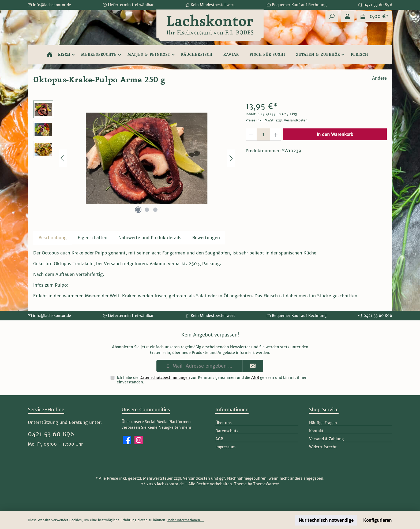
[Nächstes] (231, 158)
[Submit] (253, 366)
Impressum (225, 447)
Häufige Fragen (323, 423)
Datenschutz (227, 431)
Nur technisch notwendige (326, 520)
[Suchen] (332, 16)
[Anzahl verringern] (251, 135)
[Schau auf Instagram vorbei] (139, 440)
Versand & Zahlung (326, 439)
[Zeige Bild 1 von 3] (138, 210)
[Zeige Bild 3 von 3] (155, 210)
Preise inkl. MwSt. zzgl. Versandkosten (277, 120)
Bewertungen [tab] (206, 238)
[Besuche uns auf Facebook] (127, 440)
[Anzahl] (263, 135)
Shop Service (324, 410)
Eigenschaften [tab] (93, 238)
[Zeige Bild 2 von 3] (147, 210)
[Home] (50, 55)
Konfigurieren (377, 520)
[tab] (53, 238)
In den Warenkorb (335, 134)
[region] (134, 158)
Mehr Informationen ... (186, 520)
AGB (255, 378)
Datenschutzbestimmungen (165, 378)
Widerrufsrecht (323, 447)
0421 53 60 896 (51, 434)
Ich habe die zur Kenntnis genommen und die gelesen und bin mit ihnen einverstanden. (212, 380)
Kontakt (316, 431)
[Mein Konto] (347, 16)
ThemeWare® (266, 484)
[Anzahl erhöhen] (276, 135)
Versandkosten (196, 478)
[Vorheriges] (63, 158)
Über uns (224, 423)
